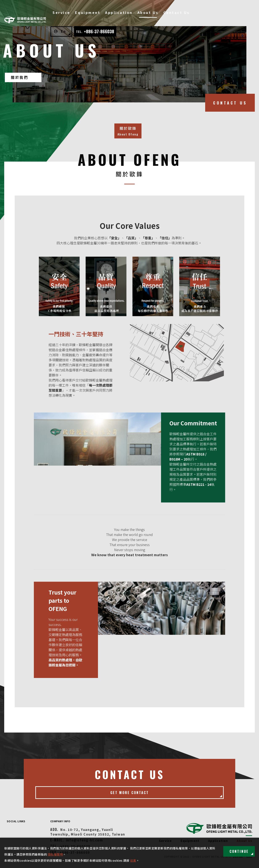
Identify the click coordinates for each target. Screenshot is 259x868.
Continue (239, 851)
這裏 (133, 860)
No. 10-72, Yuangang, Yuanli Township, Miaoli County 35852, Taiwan (88, 832)
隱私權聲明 (55, 854)
